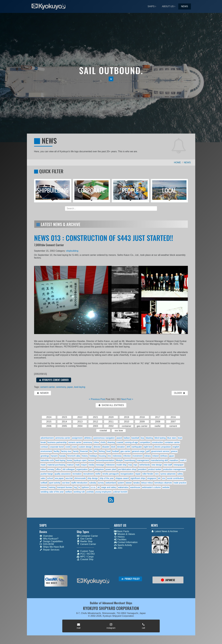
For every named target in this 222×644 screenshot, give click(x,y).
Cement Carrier (86, 544)
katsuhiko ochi (47, 460)
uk (98, 487)
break (43, 442)
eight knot (148, 447)
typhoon (85, 487)
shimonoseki (80, 478)
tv (79, 487)
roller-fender (148, 474)
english (176, 447)
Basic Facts (122, 531)
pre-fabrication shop (127, 469)
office (58, 469)
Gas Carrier (84, 539)
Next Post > (127, 399)
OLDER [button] (180, 393)
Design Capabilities (51, 541)
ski (159, 478)
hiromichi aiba (74, 456)
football (115, 451)
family (76, 451)
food (108, 451)
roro (157, 474)
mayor (84, 465)
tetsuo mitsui (147, 483)
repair (138, 474)
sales (43, 478)
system (121, 483)
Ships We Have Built (52, 547)
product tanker (155, 469)
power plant (111, 469)
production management (174, 469)
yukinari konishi (120, 492)
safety (180, 474)
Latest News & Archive (164, 531)
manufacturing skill (159, 460)
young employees (103, 492)
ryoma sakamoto (168, 474)
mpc (135, 465)
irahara (148, 456)
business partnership (57, 442)
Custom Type (85, 551)
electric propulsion (163, 447)
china (96, 442)
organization (82, 469)
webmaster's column (151, 487)
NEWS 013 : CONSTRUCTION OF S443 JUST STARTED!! (104, 238)
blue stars (172, 438)
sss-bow (66, 483)
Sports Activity (123, 545)
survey (101, 483)
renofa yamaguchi (110, 474)
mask (43, 465)
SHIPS (151, 6)
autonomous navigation (104, 438)
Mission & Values (125, 534)
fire (91, 451)
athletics (88, 438)
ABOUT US (168, 6)
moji (130, 465)
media (91, 465)
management (143, 460)
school (50, 478)
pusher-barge (47, 474)
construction (158, 442)
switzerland (111, 483)
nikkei (43, 469)
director (97, 447)
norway (51, 469)
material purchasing (56, 465)
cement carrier (47, 387)
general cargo (138, 451)
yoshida (90, 492)
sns (164, 478)
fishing (102, 451)
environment (46, 451)
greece (174, 451)
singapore (152, 478)
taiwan (129, 483)
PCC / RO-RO (86, 554)
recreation (77, 474)
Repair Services (49, 550)
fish (96, 451)
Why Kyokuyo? (49, 539)
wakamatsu (123, 487)
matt (77, 465)
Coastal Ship (85, 559)
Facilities (120, 540)
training (52, 487)
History (119, 537)
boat (180, 438)
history (85, 456)
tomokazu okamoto (163, 483)
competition (145, 442)
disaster (106, 447)
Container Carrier (87, 536)
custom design (85, 447)
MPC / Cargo (85, 557)
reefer (98, 474)
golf (148, 451)
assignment (77, 438)
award (119, 438)
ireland (155, 456)
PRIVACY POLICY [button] (130, 579)
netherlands (144, 465)
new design (157, 465)
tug (75, 487)
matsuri (70, 465)
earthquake (137, 447)
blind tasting (160, 438)
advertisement (47, 438)
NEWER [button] (43, 393)
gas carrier (125, 451)
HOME (177, 163)
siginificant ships (138, 478)
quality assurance (63, 474)
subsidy (93, 483)
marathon (174, 460)
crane (74, 447)
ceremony (61, 387)
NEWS (185, 6)
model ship (121, 465)
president (142, 469)
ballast (127, 438)
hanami (54, 456)
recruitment (88, 474)
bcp (142, 438)
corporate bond (57, 447)
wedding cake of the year (52, 492)
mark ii (183, 460)
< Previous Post (97, 399)
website (166, 487)
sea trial (69, 478)
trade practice (180, 483)
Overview (46, 536)
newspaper (179, 465)
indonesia (117, 456)
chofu (103, 442)
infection (127, 456)
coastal (120, 442)
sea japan (59, 478)
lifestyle (119, 460)
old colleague (69, 469)
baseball (135, 438)
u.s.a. (93, 487)
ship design (93, 478)
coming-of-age (131, 442)
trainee (44, 487)
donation (121, 447)
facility (57, 451)
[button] (111, 79)
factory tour (66, 451)
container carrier (172, 442)
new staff (168, 465)
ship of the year (107, 478)
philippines (99, 469)
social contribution (175, 478)
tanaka (136, 483)
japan (70, 387)
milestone (110, 465)
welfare (69, 492)
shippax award (122, 478)
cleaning (111, 442)
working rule (79, 492)
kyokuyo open (80, 460)
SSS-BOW (47, 544)
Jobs (118, 548)
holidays (93, 456)
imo (109, 456)
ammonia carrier (63, 438)
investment (138, 456)
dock (113, 447)
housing (102, 456)
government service (160, 451)
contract (44, 447)
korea (69, 460)
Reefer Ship (85, 541)
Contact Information (126, 542)
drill (128, 447)
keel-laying (80, 387)
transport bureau (65, 487)
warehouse (135, 487)
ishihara (164, 456)
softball (44, 483)
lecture (91, 460)
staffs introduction (79, 483)
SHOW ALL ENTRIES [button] (111, 405)
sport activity (55, 483)
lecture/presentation (105, 460)
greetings (45, 456)
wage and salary (109, 487)
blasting (149, 438)
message (100, 465)
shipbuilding (72, 251)
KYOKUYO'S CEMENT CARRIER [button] (54, 380)
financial (84, 451)
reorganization (127, 474)
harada (63, 456)
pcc (91, 469)
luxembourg (130, 460)
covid (68, 447)
